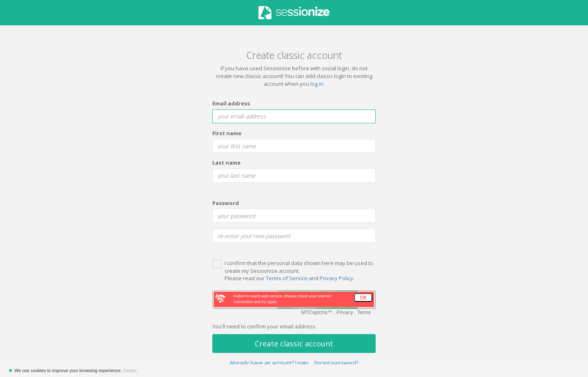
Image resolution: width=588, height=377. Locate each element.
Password (226, 203)
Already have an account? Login (269, 363)
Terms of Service (287, 278)
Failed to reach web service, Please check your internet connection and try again (282, 299)
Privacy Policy (336, 278)
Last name (226, 163)
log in (317, 84)
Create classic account (294, 344)
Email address (231, 103)
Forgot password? (336, 363)
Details (130, 370)
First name (227, 133)
